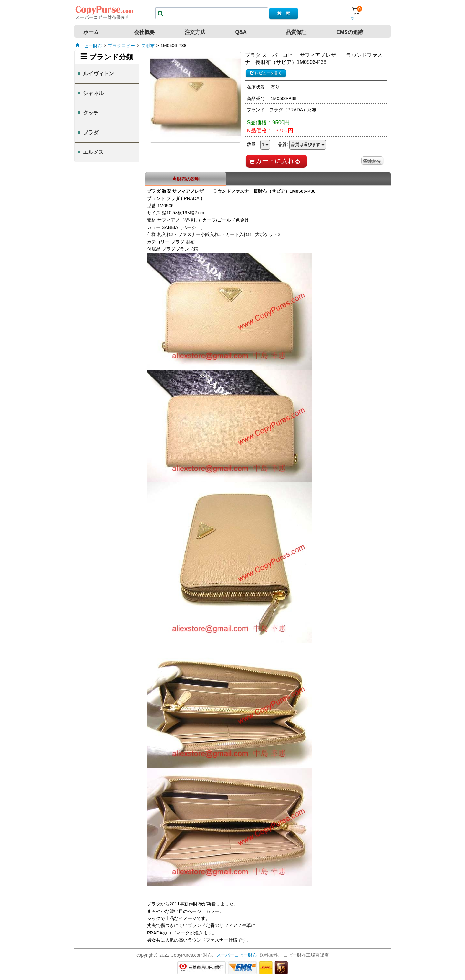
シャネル (93, 93)
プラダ (91, 133)
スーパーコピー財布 (237, 955)
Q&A (241, 32)
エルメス (93, 152)
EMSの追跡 (350, 32)
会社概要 (144, 32)
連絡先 (375, 160)
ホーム (91, 32)
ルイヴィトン (98, 73)
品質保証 (296, 32)
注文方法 (195, 32)
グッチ (91, 113)
